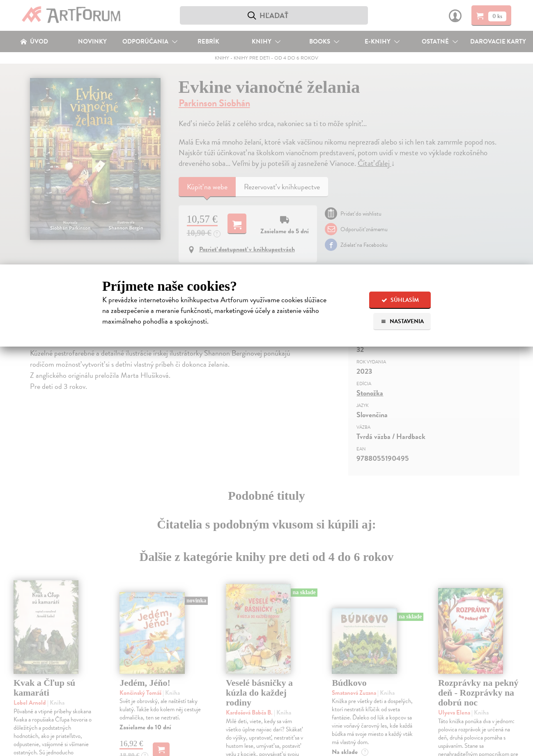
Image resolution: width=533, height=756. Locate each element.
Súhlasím (400, 300)
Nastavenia (402, 321)
